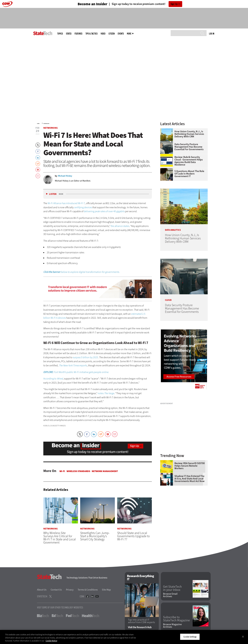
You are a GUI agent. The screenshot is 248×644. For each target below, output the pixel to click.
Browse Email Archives (170, 595)
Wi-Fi (62, 471)
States (69, 34)
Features (78, 34)
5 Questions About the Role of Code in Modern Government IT (189, 174)
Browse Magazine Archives (172, 626)
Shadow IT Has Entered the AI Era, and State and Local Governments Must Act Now (189, 479)
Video (103, 34)
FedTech (73, 616)
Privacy (70, 590)
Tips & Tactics (91, 34)
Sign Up (174, 4)
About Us (42, 590)
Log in (212, 34)
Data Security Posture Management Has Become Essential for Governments (189, 147)
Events (121, 34)
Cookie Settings (190, 637)
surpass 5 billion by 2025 (85, 357)
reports (83, 365)
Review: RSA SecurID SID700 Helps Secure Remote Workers (190, 466)
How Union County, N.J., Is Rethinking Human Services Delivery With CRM (189, 134)
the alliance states (120, 226)
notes (106, 393)
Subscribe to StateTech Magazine (176, 619)
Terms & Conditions (88, 590)
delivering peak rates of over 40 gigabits (104, 211)
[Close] (243, 637)
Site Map (106, 590)
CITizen (112, 34)
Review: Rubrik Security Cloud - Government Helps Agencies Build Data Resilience (189, 161)
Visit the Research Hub (140, 627)
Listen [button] (53, 194)
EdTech (57, 616)
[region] (124, 637)
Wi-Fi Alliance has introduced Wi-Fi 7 (66, 203)
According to (53, 379)
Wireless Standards (78, 471)
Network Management (105, 471)
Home (38, 124)
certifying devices (83, 207)
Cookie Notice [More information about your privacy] (51, 641)
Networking (46, 124)
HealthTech (91, 616)
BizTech (43, 616)
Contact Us (56, 590)
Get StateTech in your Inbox (172, 588)
